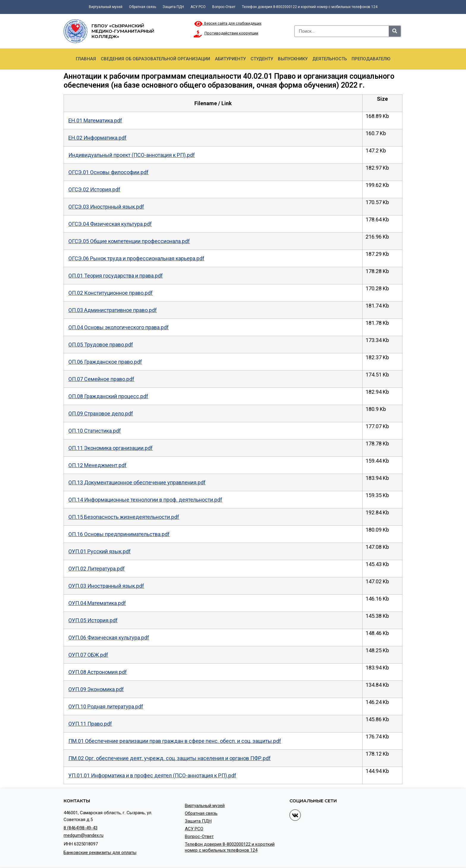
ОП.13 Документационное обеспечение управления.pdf (137, 482)
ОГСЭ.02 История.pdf (94, 189)
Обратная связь (143, 7)
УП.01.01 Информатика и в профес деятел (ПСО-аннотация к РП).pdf (152, 775)
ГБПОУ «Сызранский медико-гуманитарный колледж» (123, 31)
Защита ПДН (173, 7)
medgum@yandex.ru (84, 835)
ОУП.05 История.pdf (93, 620)
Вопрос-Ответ (224, 7)
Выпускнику (293, 59)
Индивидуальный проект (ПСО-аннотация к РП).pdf (132, 155)
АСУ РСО (198, 7)
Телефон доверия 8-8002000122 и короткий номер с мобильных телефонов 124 (310, 7)
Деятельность (330, 59)
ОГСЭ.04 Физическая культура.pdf (110, 224)
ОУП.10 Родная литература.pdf (106, 706)
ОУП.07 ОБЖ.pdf (88, 655)
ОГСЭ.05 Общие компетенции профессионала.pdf (129, 241)
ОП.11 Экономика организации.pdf (111, 448)
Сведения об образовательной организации (155, 59)
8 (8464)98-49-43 (81, 828)
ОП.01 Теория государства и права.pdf (116, 276)
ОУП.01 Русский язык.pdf (100, 551)
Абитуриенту (230, 59)
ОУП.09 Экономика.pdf (96, 689)
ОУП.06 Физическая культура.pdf (109, 638)
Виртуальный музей (106, 7)
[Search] (395, 31)
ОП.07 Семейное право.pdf (101, 379)
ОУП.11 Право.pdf (90, 724)
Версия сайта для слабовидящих (228, 23)
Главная (86, 59)
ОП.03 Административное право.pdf (113, 310)
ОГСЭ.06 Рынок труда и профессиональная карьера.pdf (136, 258)
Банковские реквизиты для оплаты (100, 853)
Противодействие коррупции (231, 33)
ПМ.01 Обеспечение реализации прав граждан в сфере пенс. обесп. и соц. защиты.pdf (175, 741)
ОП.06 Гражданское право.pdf (105, 362)
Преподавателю (371, 59)
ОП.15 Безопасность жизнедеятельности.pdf (124, 517)
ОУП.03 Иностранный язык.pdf (106, 586)
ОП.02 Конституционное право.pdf (111, 293)
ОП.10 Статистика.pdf (95, 431)
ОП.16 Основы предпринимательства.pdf (119, 534)
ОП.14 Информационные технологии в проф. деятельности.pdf (145, 500)
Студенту (262, 59)
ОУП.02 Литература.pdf (97, 569)
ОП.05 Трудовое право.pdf (101, 345)
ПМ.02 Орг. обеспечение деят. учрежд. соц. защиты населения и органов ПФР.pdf (170, 758)
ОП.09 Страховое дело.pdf (101, 413)
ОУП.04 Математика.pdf (97, 603)
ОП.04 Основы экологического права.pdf (119, 327)
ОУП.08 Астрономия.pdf (98, 672)
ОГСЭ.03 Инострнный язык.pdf (106, 207)
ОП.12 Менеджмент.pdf (97, 465)
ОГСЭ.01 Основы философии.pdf (108, 172)
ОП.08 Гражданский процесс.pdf (108, 396)
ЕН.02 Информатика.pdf (97, 138)
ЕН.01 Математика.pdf (95, 120)
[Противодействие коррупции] (198, 34)
